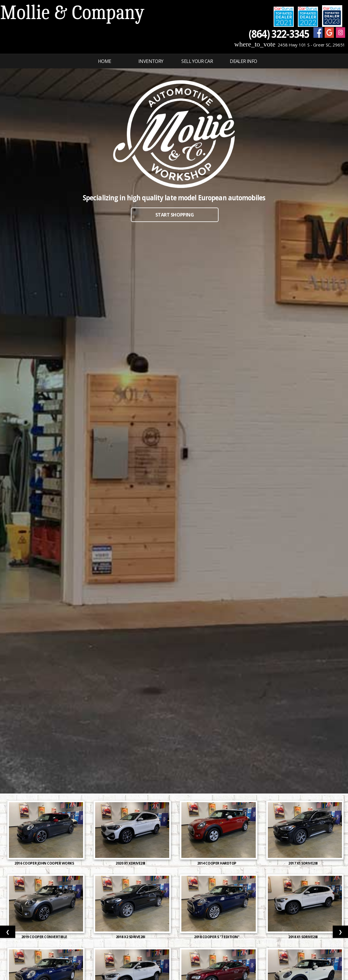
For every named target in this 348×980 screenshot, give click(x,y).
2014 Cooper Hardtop (217, 863)
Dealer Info (243, 61)
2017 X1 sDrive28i (303, 863)
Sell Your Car (197, 61)
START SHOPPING (175, 215)
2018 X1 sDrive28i (303, 937)
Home (105, 61)
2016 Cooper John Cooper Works (45, 863)
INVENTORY (151, 61)
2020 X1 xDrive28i (131, 863)
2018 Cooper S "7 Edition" (217, 937)
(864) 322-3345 (279, 33)
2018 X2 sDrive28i (131, 937)
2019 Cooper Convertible (45, 937)
